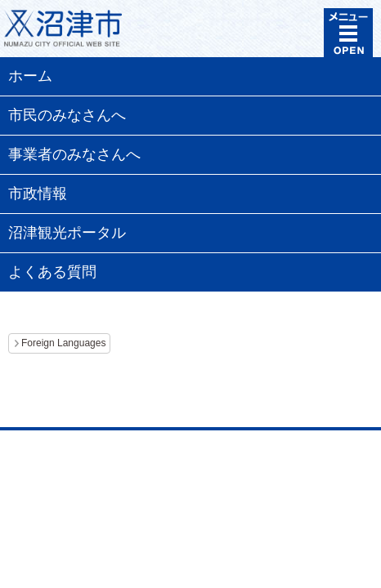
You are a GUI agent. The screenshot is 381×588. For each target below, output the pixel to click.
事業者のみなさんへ (74, 154)
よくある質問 (52, 272)
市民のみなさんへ (67, 115)
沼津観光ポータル (67, 233)
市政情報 (38, 194)
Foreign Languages (63, 343)
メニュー (348, 33)
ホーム (30, 76)
